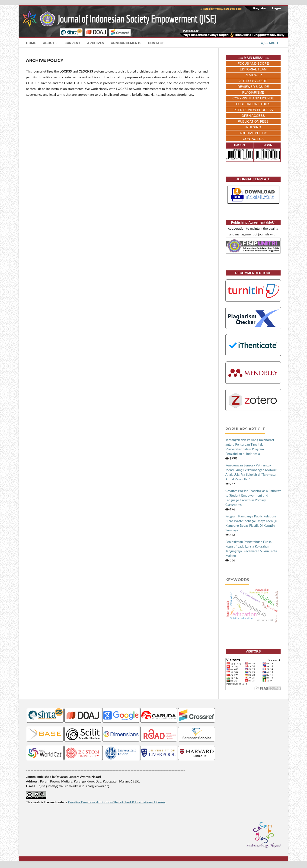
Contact (156, 43)
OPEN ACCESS (253, 116)
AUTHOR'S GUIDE (253, 81)
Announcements (126, 43)
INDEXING (253, 127)
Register (260, 8)
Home (31, 43)
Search (269, 43)
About (49, 43)
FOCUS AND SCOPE (253, 63)
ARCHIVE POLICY (253, 133)
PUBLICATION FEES (253, 121)
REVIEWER (253, 75)
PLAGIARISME (253, 92)
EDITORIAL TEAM (253, 69)
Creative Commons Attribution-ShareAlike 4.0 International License (116, 802)
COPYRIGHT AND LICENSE (253, 98)
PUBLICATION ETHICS (253, 104)
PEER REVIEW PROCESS (253, 110)
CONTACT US (253, 139)
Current (72, 43)
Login (277, 8)
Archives (96, 43)
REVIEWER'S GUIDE (253, 87)
